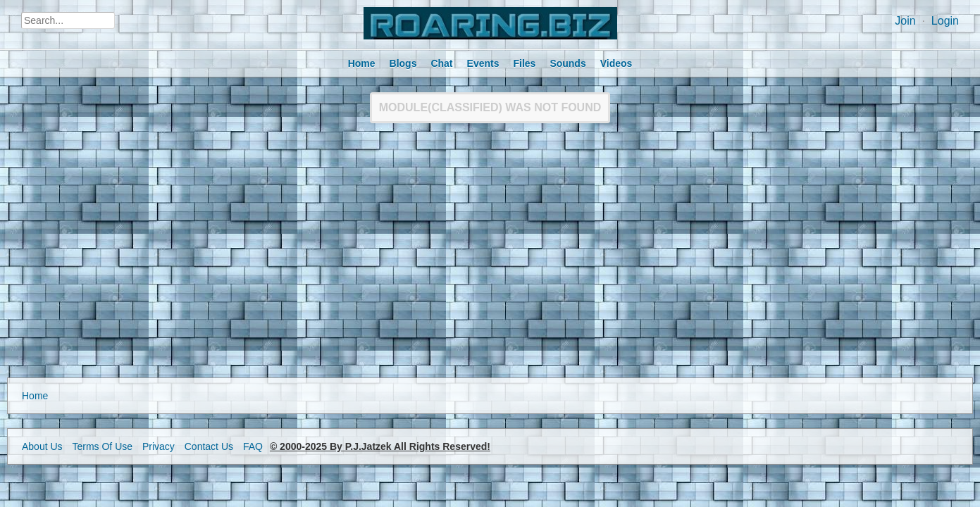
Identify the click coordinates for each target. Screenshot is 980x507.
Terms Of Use (102, 446)
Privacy (159, 446)
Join (905, 21)
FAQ (253, 446)
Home (35, 396)
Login (945, 21)
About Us (42, 446)
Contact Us (209, 446)
